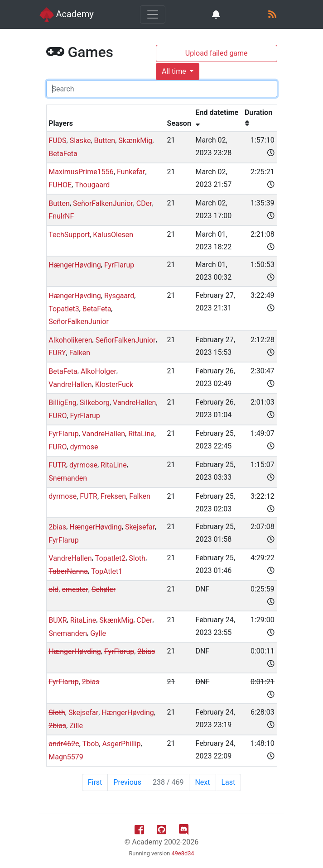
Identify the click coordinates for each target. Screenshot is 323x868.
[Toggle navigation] (153, 14)
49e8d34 (183, 853)
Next (202, 782)
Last (229, 782)
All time (175, 71)
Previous (127, 782)
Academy (67, 14)
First (95, 782)
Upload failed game (217, 53)
